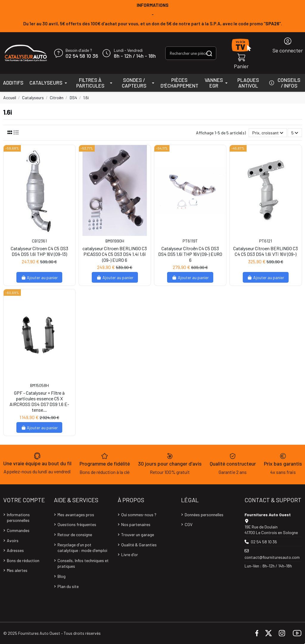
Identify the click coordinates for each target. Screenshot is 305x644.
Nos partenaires (136, 524)
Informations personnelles (18, 518)
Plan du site (68, 586)
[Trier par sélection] (268, 133)
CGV (189, 524)
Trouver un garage (138, 535)
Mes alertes (17, 570)
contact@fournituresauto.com (272, 557)
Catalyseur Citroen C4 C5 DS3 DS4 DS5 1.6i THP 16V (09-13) (39, 251)
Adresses (15, 550)
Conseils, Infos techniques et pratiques (83, 563)
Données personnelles (204, 515)
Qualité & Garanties (139, 545)
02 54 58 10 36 (82, 56)
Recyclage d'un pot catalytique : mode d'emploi (82, 548)
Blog (62, 576)
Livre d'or (130, 554)
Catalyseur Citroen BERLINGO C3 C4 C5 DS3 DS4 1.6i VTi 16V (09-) (266, 251)
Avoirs (13, 540)
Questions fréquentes (77, 524)
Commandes (18, 530)
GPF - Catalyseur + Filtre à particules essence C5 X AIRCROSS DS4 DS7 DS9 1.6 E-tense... (39, 401)
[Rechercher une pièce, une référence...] (209, 53)
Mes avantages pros (76, 515)
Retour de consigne (75, 535)
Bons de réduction (23, 560)
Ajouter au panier (39, 277)
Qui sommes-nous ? (139, 515)
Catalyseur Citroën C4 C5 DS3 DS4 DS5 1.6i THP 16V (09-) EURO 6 (190, 254)
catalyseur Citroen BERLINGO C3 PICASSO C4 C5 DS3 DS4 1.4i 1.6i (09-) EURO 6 (115, 254)
